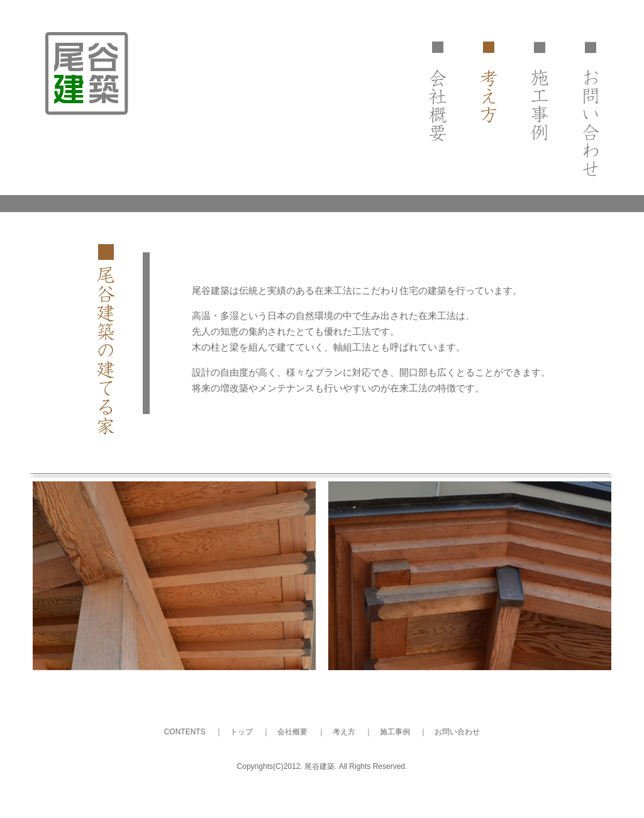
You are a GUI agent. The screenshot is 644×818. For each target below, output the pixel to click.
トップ (241, 732)
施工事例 (395, 732)
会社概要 (292, 732)
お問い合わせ (457, 732)
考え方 (344, 732)
